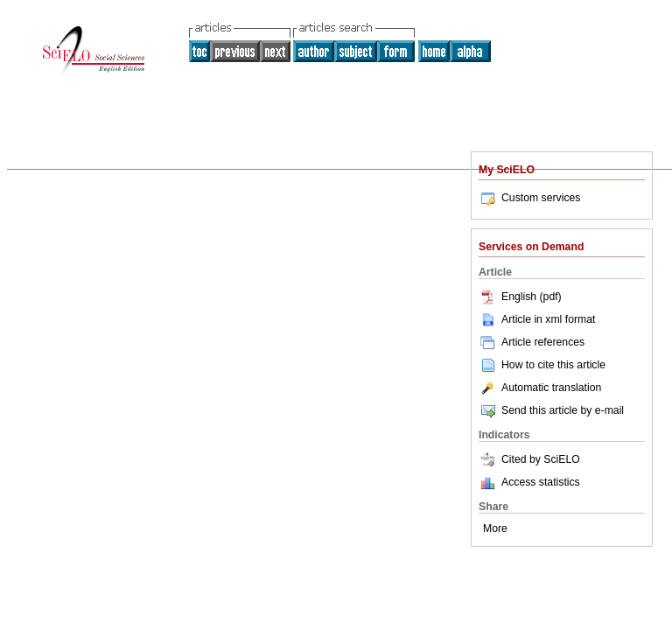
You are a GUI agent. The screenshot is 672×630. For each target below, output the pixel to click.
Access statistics (541, 482)
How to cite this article (553, 365)
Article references (532, 342)
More (495, 528)
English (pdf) (520, 297)
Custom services (529, 198)
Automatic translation (540, 388)
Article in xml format (537, 319)
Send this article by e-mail (551, 410)
